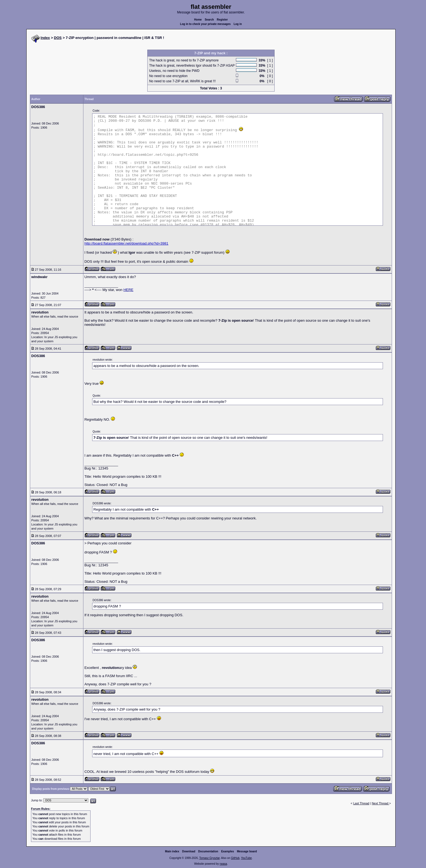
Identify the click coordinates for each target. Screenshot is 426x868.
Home (198, 20)
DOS (58, 38)
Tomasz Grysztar (209, 858)
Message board (247, 851)
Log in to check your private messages (205, 24)
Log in (238, 24)
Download (189, 851)
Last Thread (361, 803)
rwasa (223, 864)
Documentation (208, 851)
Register (222, 20)
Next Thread (380, 803)
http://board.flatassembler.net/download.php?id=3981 (126, 243)
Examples (228, 851)
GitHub (235, 858)
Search (209, 20)
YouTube (246, 858)
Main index (172, 851)
